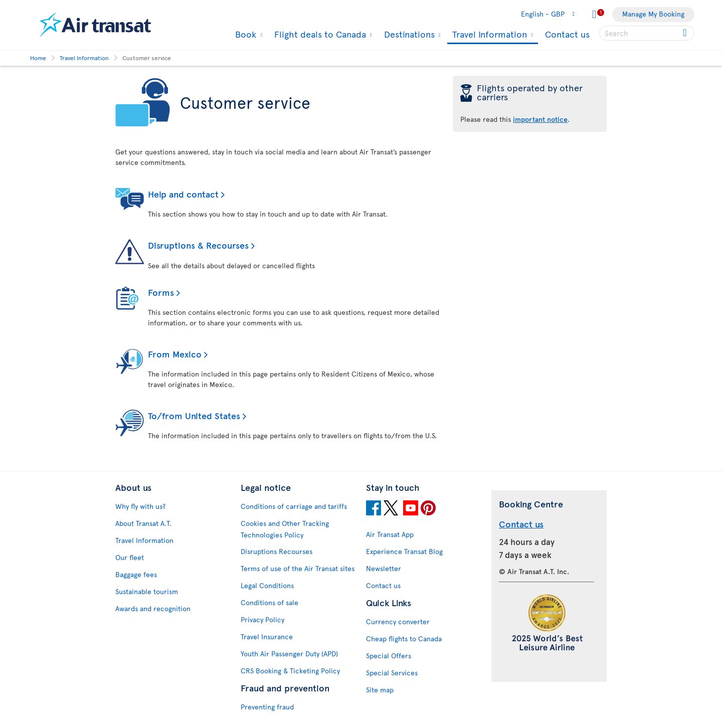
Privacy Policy (262, 619)
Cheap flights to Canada (404, 639)
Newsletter (384, 568)
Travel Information (488, 35)
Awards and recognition (153, 608)
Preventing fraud (267, 707)
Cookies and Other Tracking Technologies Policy (285, 529)
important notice (540, 119)
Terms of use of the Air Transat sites (298, 568)
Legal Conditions (267, 585)
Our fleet (130, 557)
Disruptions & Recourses (198, 245)
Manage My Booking (653, 14)
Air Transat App (390, 534)
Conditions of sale (269, 602)
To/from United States (194, 415)
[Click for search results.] (686, 33)
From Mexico (175, 354)
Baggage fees (136, 574)
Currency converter (398, 621)
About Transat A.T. (143, 523)
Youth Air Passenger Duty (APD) (289, 654)
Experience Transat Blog (404, 551)
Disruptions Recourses (277, 551)
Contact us (567, 34)
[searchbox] (647, 33)
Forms (161, 292)
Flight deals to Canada (319, 34)
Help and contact (183, 194)
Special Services (392, 673)
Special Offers (389, 656)
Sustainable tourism (147, 591)
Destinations (408, 34)
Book (244, 34)
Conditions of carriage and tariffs (294, 506)
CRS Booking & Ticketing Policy (290, 671)
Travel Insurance (267, 636)
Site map (380, 690)
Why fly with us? (140, 506)
